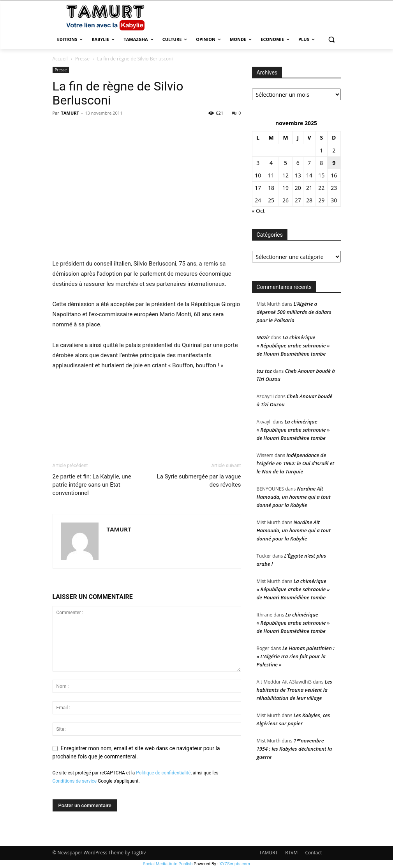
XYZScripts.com (235, 864)
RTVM (291, 853)
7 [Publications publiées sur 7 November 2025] (309, 163)
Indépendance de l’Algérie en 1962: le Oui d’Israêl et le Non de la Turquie (296, 463)
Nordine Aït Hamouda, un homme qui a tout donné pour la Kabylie (294, 497)
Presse (82, 59)
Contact (313, 853)
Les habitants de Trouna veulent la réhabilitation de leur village (294, 690)
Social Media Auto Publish (168, 864)
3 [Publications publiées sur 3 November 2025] (258, 163)
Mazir (263, 337)
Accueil (60, 59)
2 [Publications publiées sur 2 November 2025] (334, 150)
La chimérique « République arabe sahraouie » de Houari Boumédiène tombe (293, 345)
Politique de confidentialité (163, 773)
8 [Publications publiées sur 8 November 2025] (321, 163)
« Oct (258, 211)
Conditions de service (75, 781)
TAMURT (70, 113)
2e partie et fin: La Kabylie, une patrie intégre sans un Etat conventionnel (92, 485)
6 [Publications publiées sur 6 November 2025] (298, 163)
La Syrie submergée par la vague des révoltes (199, 481)
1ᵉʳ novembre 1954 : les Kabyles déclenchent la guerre (294, 749)
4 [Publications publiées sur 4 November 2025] (271, 163)
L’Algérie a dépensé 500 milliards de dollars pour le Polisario (294, 312)
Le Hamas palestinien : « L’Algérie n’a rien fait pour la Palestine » (296, 656)
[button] (332, 40)
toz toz (264, 371)
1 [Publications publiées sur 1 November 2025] (321, 150)
